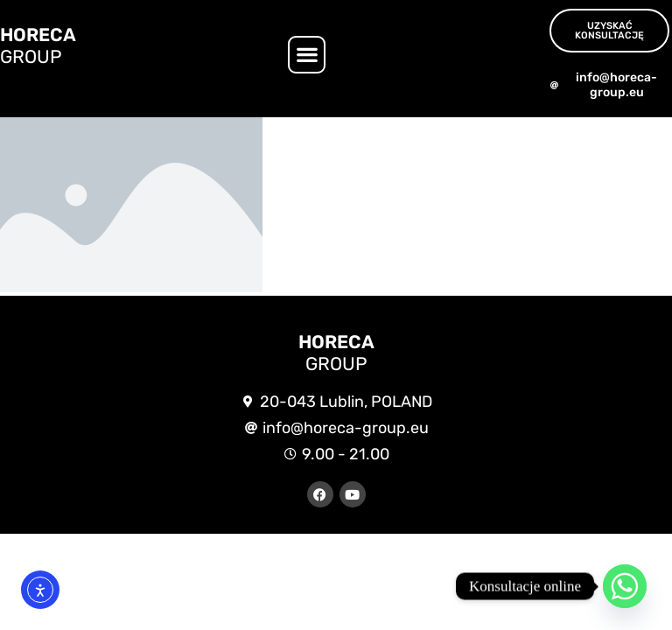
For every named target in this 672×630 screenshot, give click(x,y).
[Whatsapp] (625, 586)
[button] (307, 55)
